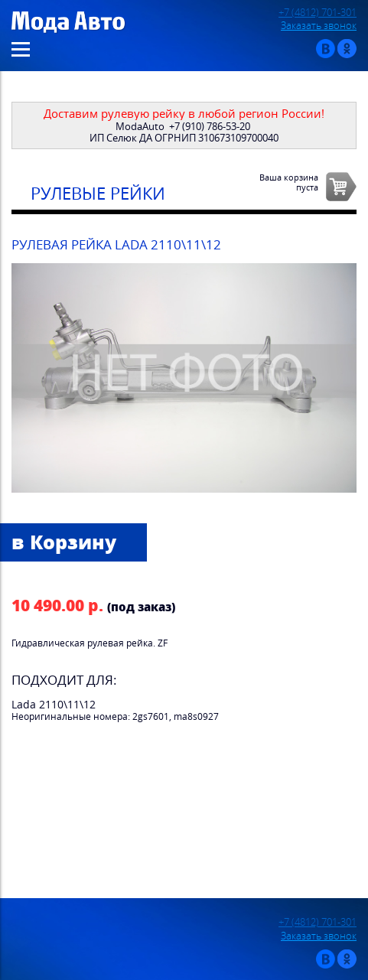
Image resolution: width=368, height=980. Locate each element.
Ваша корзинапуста (289, 182)
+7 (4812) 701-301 (318, 13)
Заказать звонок (319, 26)
